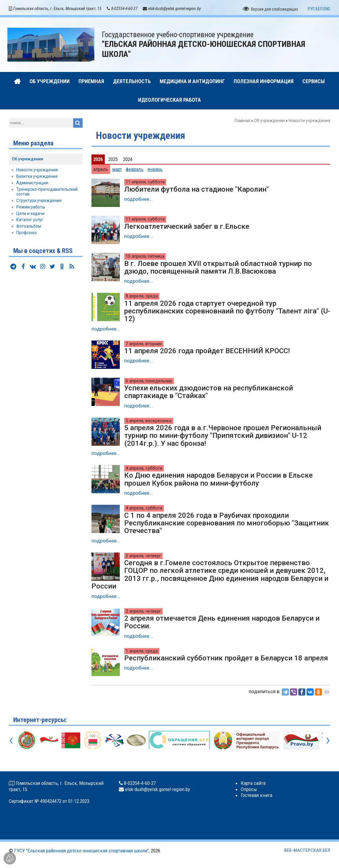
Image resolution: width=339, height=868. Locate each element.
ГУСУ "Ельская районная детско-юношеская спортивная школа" (81, 851)
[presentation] (11, 741)
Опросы (249, 790)
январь (155, 170)
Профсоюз (26, 234)
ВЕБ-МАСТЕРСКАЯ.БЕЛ (307, 851)
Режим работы (31, 208)
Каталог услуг (30, 221)
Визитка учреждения (37, 177)
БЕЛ (319, 10)
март (117, 170)
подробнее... (139, 200)
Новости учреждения (37, 171)
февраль (135, 170)
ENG (327, 10)
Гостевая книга (257, 796)
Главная (242, 121)
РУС (311, 10)
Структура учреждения (39, 201)
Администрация (32, 184)
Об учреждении (269, 121)
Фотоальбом (29, 227)
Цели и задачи (30, 214)
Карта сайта (253, 784)
